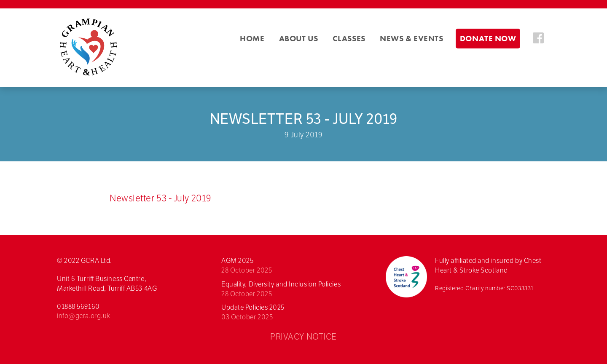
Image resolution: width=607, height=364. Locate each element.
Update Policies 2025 (299, 313)
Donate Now (488, 39)
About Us (298, 39)
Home (252, 39)
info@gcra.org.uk (84, 316)
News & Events (411, 39)
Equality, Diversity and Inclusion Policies (299, 289)
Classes (349, 39)
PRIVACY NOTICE (303, 337)
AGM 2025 (299, 266)
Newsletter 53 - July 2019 (161, 198)
